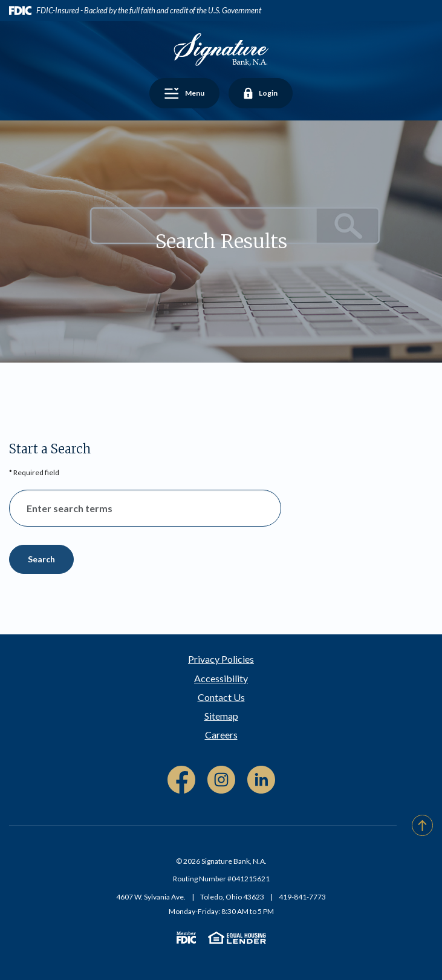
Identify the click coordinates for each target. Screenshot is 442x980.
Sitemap (221, 716)
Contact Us (221, 697)
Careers (221, 735)
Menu (189, 94)
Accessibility (221, 678)
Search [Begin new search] (41, 559)
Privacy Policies (221, 659)
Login (260, 94)
